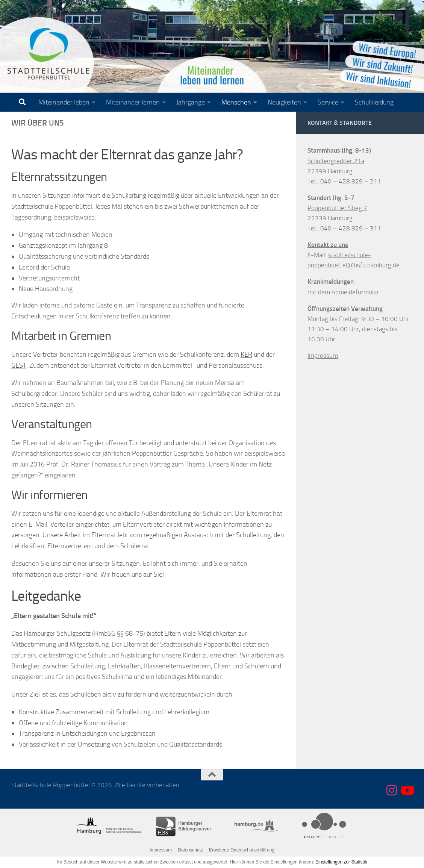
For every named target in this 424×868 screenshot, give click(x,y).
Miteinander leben (64, 102)
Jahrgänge (191, 102)
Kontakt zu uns (328, 245)
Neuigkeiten (284, 102)
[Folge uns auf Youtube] (407, 790)
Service (328, 102)
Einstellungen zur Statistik (341, 862)
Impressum (323, 356)
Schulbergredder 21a (336, 161)
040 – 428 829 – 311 (351, 228)
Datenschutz (190, 850)
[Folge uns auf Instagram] (392, 790)
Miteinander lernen (133, 102)
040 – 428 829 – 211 (351, 181)
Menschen (236, 102)
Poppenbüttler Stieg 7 (337, 208)
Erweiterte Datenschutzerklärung (242, 850)
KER (246, 354)
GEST (19, 365)
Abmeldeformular (355, 292)
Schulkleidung (374, 102)
